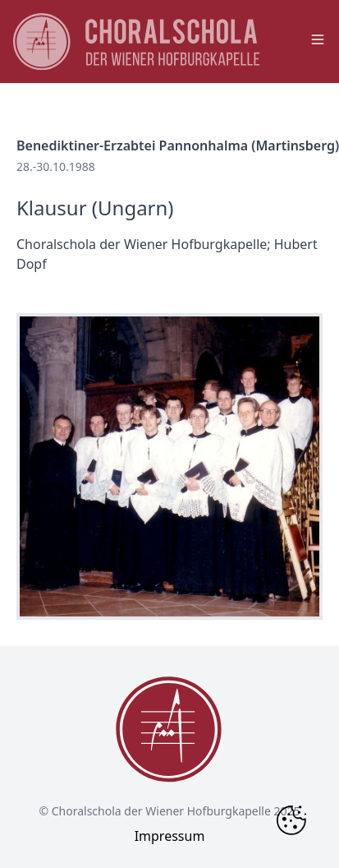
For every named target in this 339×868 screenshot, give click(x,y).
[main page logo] (136, 42)
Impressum (170, 836)
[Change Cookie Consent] (291, 820)
